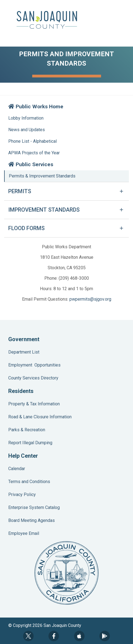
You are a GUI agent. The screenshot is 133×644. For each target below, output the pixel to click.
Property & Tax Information (34, 404)
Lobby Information (26, 118)
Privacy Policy (22, 495)
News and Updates (27, 130)
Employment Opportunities (34, 365)
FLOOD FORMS (26, 228)
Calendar (17, 469)
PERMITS (20, 191)
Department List (24, 352)
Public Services (31, 164)
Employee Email (24, 533)
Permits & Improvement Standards (42, 176)
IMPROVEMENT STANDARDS (44, 210)
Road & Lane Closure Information (40, 417)
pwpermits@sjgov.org (90, 299)
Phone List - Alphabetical (32, 141)
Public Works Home (36, 107)
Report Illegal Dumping (30, 443)
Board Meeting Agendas (32, 520)
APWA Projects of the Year (34, 153)
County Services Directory (33, 378)
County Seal (66, 573)
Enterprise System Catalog (34, 507)
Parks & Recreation (27, 430)
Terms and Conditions (29, 482)
